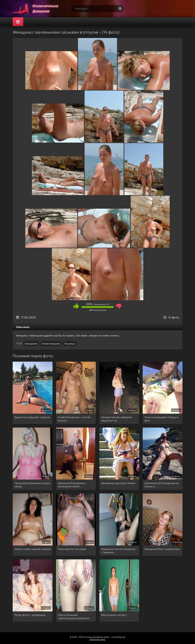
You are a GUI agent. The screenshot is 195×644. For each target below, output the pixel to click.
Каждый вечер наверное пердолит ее (117, 419)
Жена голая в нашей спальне (33, 549)
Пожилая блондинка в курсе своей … (32, 485)
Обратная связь (97, 639)
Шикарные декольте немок (118, 483)
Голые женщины (51, 344)
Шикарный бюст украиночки (162, 549)
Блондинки (31, 344)
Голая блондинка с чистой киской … (74, 419)
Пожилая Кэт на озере (72, 549)
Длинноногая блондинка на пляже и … (161, 485)
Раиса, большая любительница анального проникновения (74, 617)
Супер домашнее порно (39, 9)
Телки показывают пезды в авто (161, 419)
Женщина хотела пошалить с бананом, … (118, 551)
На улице (70, 344)
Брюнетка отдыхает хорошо (32, 417)
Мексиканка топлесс (114, 615)
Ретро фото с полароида (30, 615)
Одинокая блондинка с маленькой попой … (72, 485)
